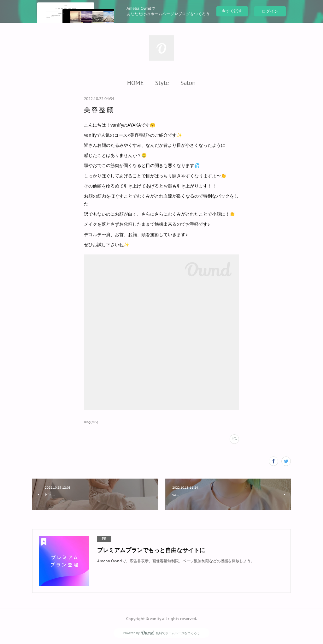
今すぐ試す (232, 11)
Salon (188, 83)
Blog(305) (91, 422)
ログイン (270, 11)
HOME (135, 83)
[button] (135, 83)
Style (162, 83)
